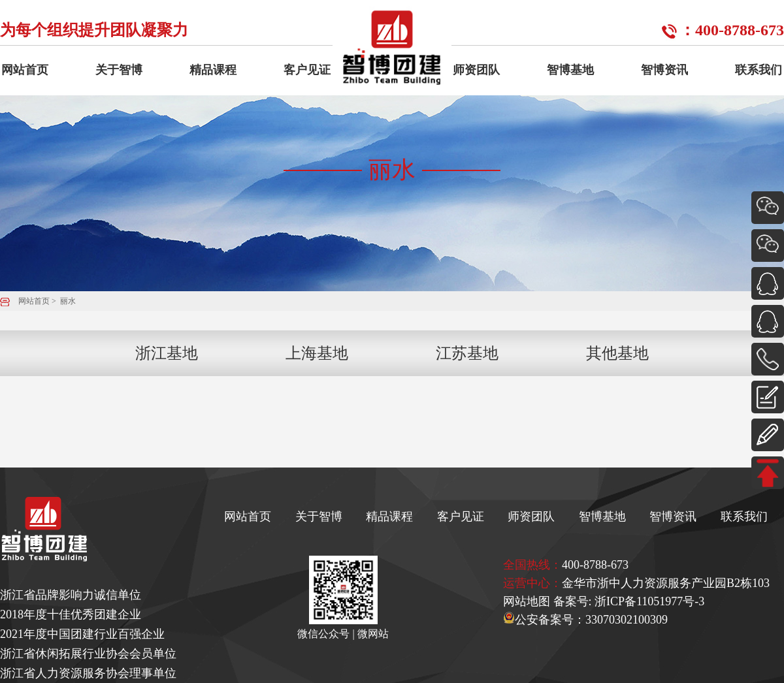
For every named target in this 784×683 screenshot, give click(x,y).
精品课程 (213, 70)
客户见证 (307, 70)
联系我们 (759, 70)
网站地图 (527, 601)
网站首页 (25, 70)
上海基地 (317, 353)
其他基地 (617, 353)
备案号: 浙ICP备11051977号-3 (629, 601)
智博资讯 (664, 70)
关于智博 (119, 70)
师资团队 (476, 70)
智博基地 (570, 70)
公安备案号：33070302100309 (585, 620)
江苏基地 (467, 353)
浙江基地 (167, 353)
